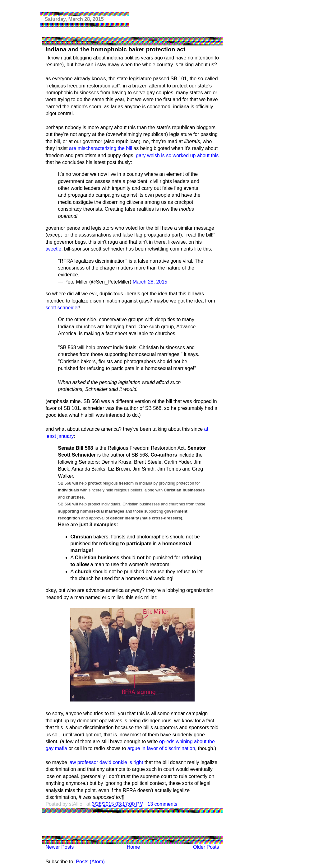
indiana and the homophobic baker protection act (116, 49)
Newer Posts (60, 847)
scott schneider (62, 308)
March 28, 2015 (150, 282)
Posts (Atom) (90, 862)
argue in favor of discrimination (161, 748)
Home (134, 847)
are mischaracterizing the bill (101, 148)
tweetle (54, 249)
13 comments (162, 804)
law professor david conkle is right (106, 762)
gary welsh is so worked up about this (177, 155)
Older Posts (206, 847)
